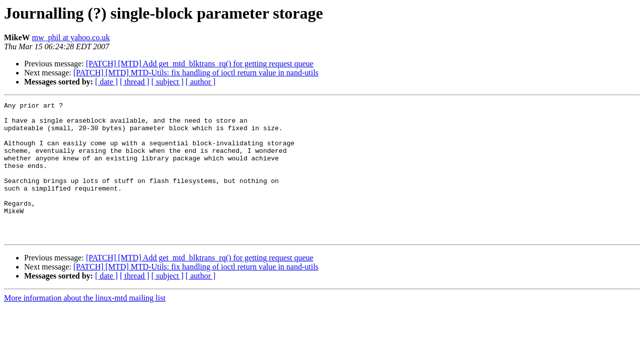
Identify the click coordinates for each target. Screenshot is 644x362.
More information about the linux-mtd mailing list (85, 325)
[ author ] (201, 82)
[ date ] (106, 82)
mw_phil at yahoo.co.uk (71, 37)
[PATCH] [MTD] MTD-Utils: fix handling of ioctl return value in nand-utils (196, 73)
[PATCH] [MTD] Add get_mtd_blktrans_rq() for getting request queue (200, 64)
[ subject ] (168, 82)
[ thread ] (135, 82)
